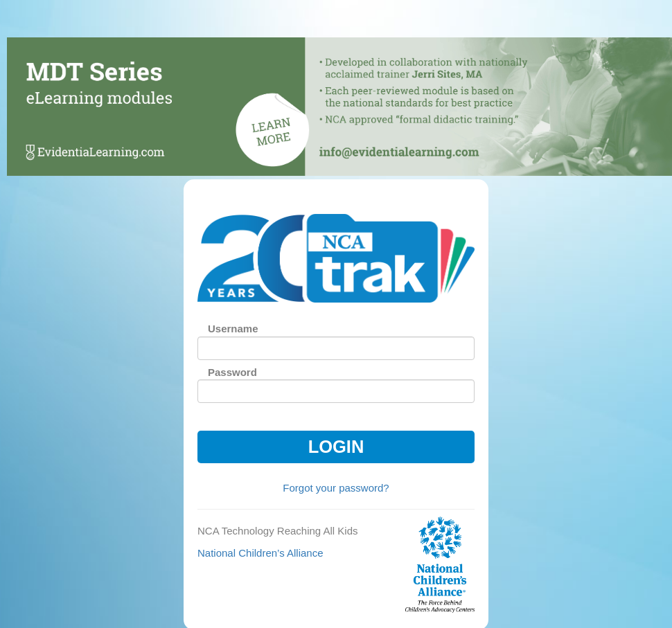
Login (336, 447)
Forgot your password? (336, 488)
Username (233, 329)
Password (232, 372)
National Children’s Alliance (260, 553)
